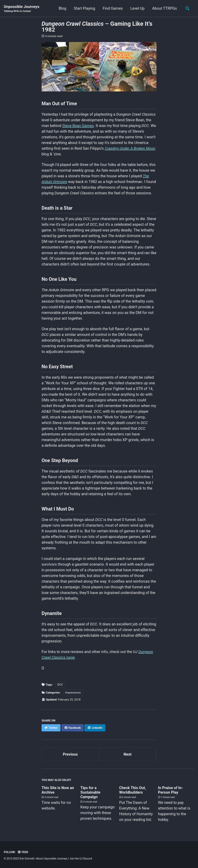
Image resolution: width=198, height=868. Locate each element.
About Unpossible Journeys (52, 859)
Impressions (73, 693)
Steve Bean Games (78, 126)
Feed (23, 852)
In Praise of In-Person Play (170, 790)
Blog (63, 8)
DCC (60, 685)
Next (128, 754)
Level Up (137, 8)
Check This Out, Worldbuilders (133, 790)
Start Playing (85, 8)
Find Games (113, 8)
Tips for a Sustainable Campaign (90, 792)
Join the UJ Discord (81, 859)
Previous (70, 754)
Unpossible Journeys (22, 9)
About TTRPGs (164, 8)
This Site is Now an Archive (58, 790)
